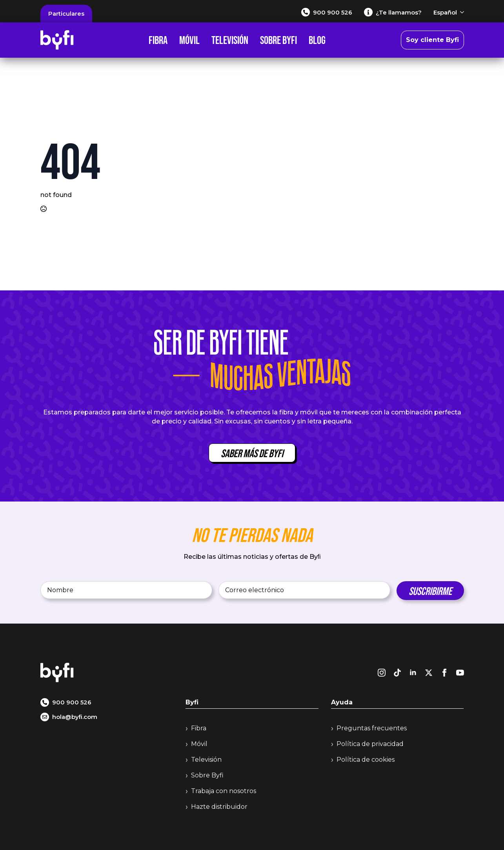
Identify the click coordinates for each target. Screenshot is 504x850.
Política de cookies (366, 760)
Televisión (230, 40)
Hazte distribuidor (219, 807)
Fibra (158, 40)
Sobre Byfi (278, 40)
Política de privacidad (370, 744)
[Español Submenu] (460, 12)
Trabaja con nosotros (224, 791)
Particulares (66, 14)
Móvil (189, 40)
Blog (317, 40)
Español (445, 12)
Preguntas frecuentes (372, 728)
